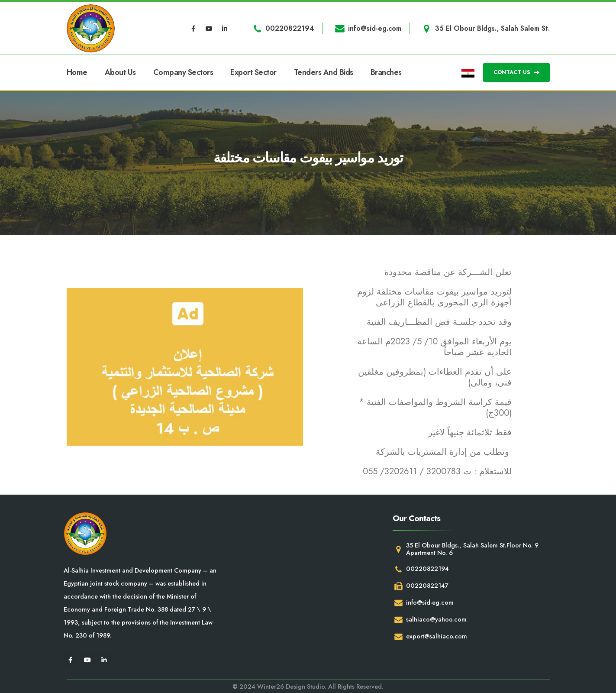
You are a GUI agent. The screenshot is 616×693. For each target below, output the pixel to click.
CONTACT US (516, 72)
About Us (120, 72)
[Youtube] (209, 29)
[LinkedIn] (225, 29)
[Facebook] (193, 29)
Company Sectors (183, 72)
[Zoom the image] (185, 367)
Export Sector (253, 72)
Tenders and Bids (324, 72)
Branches (386, 72)
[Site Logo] (91, 28)
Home (77, 72)
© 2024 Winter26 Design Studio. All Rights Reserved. (308, 687)
